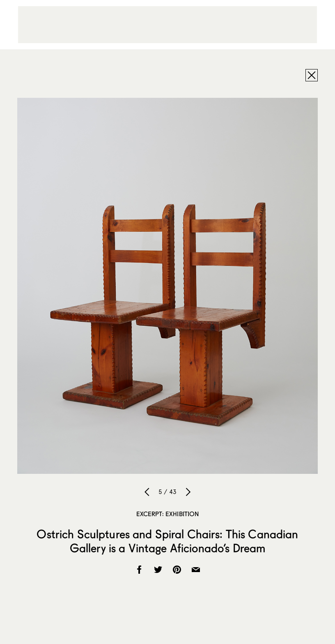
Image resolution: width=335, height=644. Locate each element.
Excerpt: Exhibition (168, 514)
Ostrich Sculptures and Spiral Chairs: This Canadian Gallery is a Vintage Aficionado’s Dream (167, 541)
